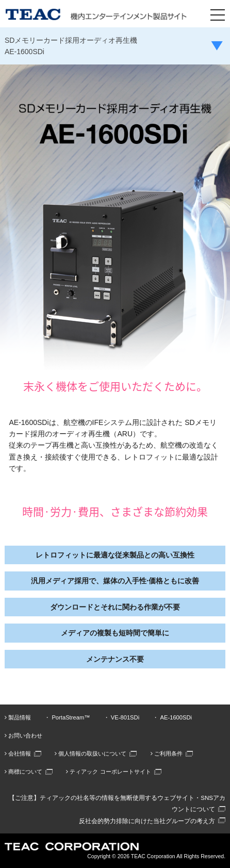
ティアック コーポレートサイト (108, 772)
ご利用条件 (167, 754)
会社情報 (18, 754)
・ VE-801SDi (121, 717)
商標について (23, 772)
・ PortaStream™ (67, 717)
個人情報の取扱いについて (91, 754)
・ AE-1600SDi (172, 717)
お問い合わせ (23, 735)
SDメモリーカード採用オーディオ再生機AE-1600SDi (71, 46)
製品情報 (18, 717)
